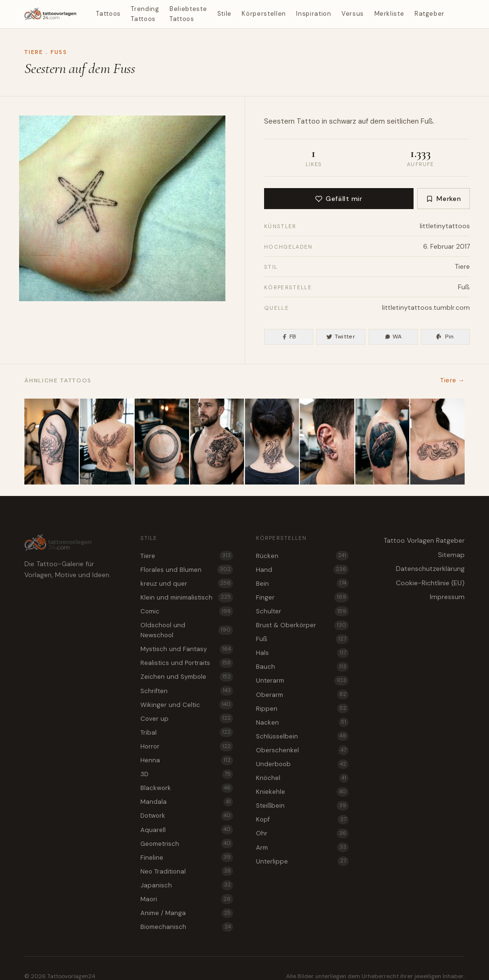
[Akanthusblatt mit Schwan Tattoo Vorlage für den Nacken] (272, 442)
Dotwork (187, 816)
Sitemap (451, 555)
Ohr (302, 833)
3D (187, 774)
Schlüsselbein (302, 736)
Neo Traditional (187, 871)
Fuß (59, 52)
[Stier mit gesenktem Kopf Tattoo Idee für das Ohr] (327, 442)
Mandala (187, 802)
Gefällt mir (339, 199)
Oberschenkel (302, 750)
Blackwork (187, 788)
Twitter (341, 337)
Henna (187, 760)
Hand (302, 569)
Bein (302, 583)
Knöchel (302, 778)
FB (289, 337)
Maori (187, 899)
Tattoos (108, 14)
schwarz (343, 121)
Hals (302, 653)
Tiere (34, 52)
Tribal (187, 732)
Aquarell (187, 830)
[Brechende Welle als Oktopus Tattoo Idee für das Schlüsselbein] (437, 442)
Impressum (447, 597)
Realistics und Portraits (187, 663)
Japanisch (187, 885)
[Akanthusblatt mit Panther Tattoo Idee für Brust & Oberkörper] (217, 442)
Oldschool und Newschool (187, 630)
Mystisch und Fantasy (187, 649)
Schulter (302, 611)
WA (393, 337)
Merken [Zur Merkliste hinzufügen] (443, 199)
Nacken (302, 722)
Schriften (187, 691)
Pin (445, 337)
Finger (302, 597)
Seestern (279, 121)
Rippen (302, 708)
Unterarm (302, 681)
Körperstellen (264, 14)
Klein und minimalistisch (187, 597)
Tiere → (452, 380)
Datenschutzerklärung (430, 569)
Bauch (302, 667)
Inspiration (314, 14)
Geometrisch (187, 843)
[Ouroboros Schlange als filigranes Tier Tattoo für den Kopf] (162, 442)
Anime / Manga (187, 913)
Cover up (187, 718)
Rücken (302, 556)
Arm (302, 847)
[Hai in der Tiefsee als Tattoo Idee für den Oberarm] (382, 442)
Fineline (187, 857)
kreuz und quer (187, 583)
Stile (224, 14)
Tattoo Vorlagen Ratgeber (424, 540)
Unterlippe (302, 861)
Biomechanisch (187, 927)
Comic (187, 611)
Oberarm (302, 695)
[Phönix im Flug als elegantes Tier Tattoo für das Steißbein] (107, 442)
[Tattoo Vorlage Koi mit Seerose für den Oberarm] (51, 442)
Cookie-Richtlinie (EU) (430, 583)
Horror (187, 746)
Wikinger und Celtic (187, 705)
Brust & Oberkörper (302, 625)
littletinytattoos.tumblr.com (426, 307)
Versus (353, 14)
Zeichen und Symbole (187, 677)
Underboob (302, 764)
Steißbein (302, 806)
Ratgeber (430, 14)
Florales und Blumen (187, 569)
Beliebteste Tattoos (188, 14)
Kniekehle (302, 792)
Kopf (302, 820)
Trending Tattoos (145, 14)
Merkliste (389, 14)
